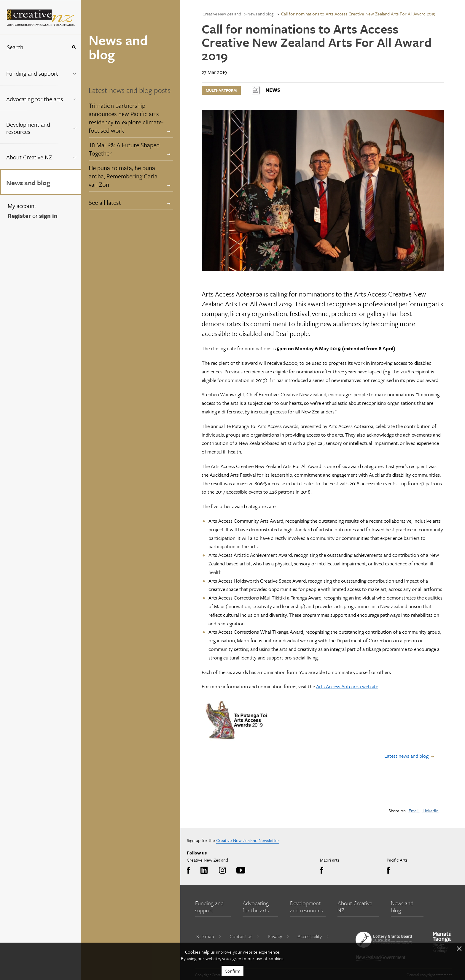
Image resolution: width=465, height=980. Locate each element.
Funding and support (32, 73)
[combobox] (34, 47)
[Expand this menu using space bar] (74, 72)
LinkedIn (431, 811)
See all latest (105, 202)
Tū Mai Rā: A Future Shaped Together (124, 149)
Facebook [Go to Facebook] (190, 870)
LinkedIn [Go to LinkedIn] (203, 870)
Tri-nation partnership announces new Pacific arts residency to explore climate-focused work (126, 118)
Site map (209, 936)
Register (19, 216)
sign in (48, 216)
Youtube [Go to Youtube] (240, 870)
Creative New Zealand (222, 14)
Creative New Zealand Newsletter (248, 840)
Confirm (232, 971)
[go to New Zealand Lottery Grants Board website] (384, 940)
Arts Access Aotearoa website (347, 686)
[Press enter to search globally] (74, 47)
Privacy (278, 936)
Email (414, 811)
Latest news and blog (406, 756)
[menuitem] (40, 72)
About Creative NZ (29, 157)
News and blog (28, 183)
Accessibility (313, 936)
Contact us (245, 936)
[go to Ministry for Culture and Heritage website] (442, 942)
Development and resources (28, 128)
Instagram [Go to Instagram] (221, 870)
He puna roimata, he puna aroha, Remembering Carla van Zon (123, 176)
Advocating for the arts (35, 99)
